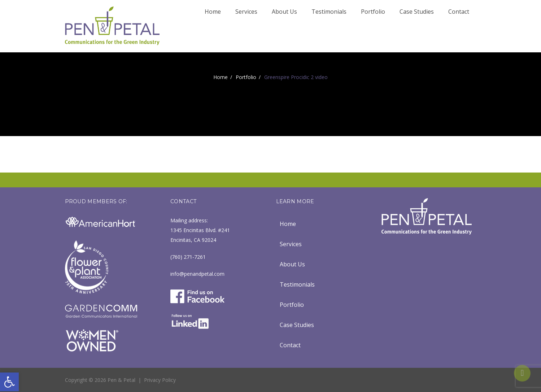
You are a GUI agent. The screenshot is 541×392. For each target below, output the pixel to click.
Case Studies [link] (417, 12)
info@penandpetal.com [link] (197, 274)
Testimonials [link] (329, 12)
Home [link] (213, 12)
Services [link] (246, 12)
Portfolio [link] (373, 12)
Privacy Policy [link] (160, 380)
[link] (9, 382)
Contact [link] (459, 12)
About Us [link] (284, 12)
